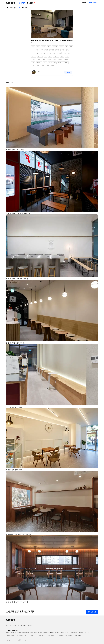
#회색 (39, 59)
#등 (46, 56)
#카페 (33, 47)
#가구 (33, 53)
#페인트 (66, 59)
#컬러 (44, 59)
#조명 (69, 53)
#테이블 (43, 53)
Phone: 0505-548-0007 (48, 633)
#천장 (71, 47)
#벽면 (37, 50)
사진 (19, 8)
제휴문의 (84, 3)
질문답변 (30, 3)
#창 (68, 50)
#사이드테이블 (51, 53)
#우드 (67, 63)
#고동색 (60, 59)
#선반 (64, 53)
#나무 (33, 66)
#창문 (47, 50)
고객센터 (8, 625)
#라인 (50, 56)
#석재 (45, 63)
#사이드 (59, 53)
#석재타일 (39, 63)
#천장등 (34, 56)
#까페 (38, 47)
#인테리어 (55, 47)
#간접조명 (56, 56)
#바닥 (42, 50)
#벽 (32, 50)
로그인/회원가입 (93, 3)
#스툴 (53, 66)
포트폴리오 (13, 8)
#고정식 (63, 50)
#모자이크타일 (52, 63)
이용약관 (14, 625)
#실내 (49, 47)
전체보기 (68, 72)
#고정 (58, 50)
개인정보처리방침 (22, 625)
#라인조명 (40, 56)
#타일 (33, 63)
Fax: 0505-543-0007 (60, 633)
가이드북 (24, 8)
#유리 (43, 66)
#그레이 (34, 59)
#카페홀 (62, 47)
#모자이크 (60, 63)
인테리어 (22, 3)
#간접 (62, 56)
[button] (96, 89)
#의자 (48, 66)
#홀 (66, 47)
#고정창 (52, 50)
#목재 (38, 66)
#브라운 (49, 59)
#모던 (67, 56)
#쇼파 (38, 53)
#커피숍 (43, 47)
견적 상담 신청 (92, 612)
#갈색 (55, 59)
